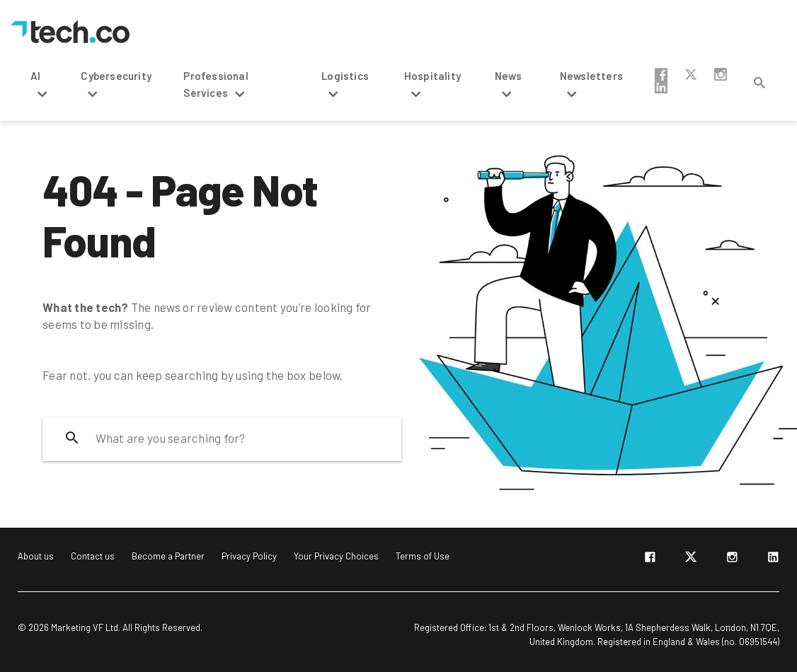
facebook (661, 74)
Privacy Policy (249, 556)
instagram (721, 74)
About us (36, 556)
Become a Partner (168, 556)
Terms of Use (423, 556)
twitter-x (691, 74)
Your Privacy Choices (336, 556)
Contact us (93, 556)
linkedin (661, 87)
